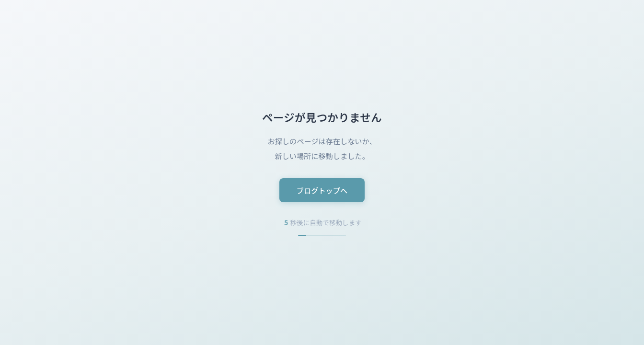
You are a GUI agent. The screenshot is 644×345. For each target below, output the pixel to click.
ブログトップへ (322, 190)
